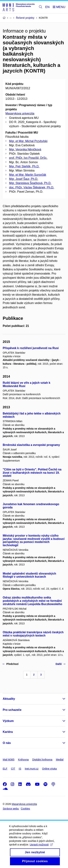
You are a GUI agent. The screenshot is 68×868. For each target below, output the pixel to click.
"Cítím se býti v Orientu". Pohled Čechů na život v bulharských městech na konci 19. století (32, 473)
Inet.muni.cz (31, 769)
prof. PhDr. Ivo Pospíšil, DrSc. (28, 158)
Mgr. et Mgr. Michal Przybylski (28, 141)
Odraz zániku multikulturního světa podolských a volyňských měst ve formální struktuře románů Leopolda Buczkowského (32, 601)
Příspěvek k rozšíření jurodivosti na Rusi (31, 348)
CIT (13, 769)
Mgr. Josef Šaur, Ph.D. (24, 179)
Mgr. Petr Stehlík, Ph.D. (24, 166)
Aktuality (9, 699)
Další (60, 664)
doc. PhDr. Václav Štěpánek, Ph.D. (32, 187)
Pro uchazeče (12, 710)
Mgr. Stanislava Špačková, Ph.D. (30, 183)
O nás (7, 743)
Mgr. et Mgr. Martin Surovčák (28, 175)
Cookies (25, 809)
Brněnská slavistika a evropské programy (31, 445)
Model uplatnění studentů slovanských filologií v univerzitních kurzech (29, 575)
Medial (60, 760)
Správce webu (11, 809)
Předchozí (11, 664)
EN (48, 7)
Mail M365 (9, 760)
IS (20, 769)
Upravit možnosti (41, 849)
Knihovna (23, 760)
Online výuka (49, 769)
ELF (5, 769)
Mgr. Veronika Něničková (25, 149)
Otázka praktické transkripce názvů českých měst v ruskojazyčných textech (33, 634)
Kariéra (8, 732)
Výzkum (8, 721)
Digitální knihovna (42, 760)
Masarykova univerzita (20, 113)
